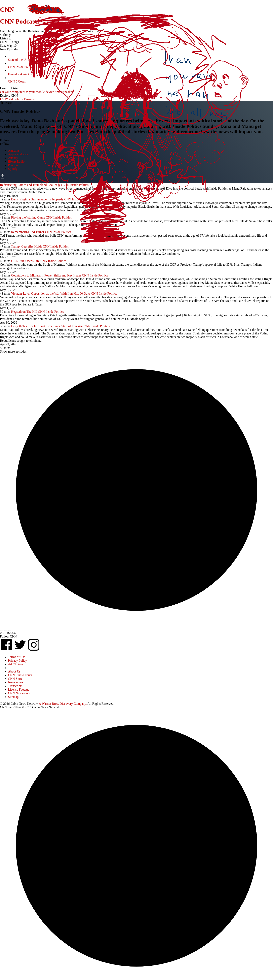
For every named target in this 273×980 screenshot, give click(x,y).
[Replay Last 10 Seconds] (2, 630)
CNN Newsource (19, 693)
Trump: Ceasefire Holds (27, 246)
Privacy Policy (17, 661)
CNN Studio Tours (20, 675)
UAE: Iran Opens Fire (25, 261)
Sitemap (13, 697)
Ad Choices (16, 664)
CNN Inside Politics (56, 246)
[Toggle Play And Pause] (6, 630)
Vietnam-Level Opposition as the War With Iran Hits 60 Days (51, 293)
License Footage (19, 690)
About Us (14, 671)
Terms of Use (17, 657)
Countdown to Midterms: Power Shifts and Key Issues (46, 275)
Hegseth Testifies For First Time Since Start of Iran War (47, 326)
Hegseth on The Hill (24, 312)
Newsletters (16, 682)
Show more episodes (13, 351)
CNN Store (15, 679)
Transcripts (15, 686)
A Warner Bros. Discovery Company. (63, 704)
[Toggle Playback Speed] (10, 630)
